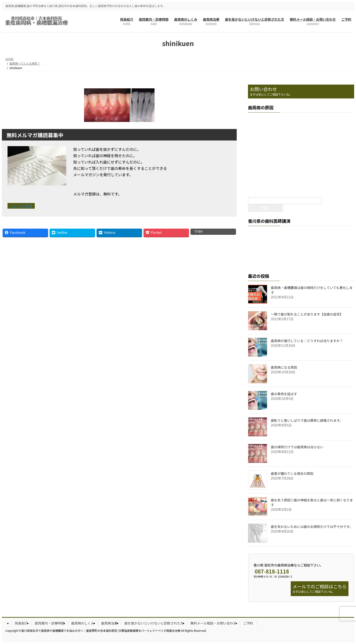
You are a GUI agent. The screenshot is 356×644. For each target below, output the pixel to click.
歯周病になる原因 (284, 367)
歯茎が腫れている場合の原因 (292, 473)
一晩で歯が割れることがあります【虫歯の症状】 (307, 314)
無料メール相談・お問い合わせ (213, 623)
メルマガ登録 (21, 206)
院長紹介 (21, 623)
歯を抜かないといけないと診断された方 (154, 623)
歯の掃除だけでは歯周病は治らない (297, 447)
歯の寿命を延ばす (284, 394)
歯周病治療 (109, 623)
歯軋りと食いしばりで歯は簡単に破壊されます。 (307, 420)
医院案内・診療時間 (50, 623)
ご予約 (248, 623)
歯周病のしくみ (83, 623)
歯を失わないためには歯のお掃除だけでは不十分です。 (312, 527)
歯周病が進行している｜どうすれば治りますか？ (307, 341)
